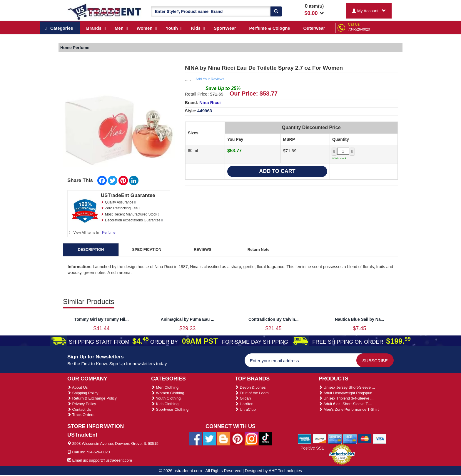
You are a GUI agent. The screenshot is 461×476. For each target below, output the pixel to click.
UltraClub (245, 409)
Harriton (244, 404)
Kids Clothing (165, 404)
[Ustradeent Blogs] (223, 439)
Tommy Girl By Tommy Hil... (102, 319)
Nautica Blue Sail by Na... (359, 319)
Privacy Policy (82, 404)
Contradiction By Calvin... (273, 319)
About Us (77, 387)
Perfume (109, 233)
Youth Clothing (166, 398)
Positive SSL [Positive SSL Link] (312, 448)
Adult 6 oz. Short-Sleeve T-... (345, 404)
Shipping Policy (83, 393)
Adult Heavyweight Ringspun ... (348, 393)
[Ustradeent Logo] (105, 11)
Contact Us (79, 409)
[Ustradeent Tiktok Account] (266, 439)
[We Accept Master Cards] (365, 438)
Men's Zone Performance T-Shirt (349, 409)
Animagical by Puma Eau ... (188, 319)
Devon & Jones (250, 387)
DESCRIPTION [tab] (91, 249)
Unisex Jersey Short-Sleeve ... (347, 387)
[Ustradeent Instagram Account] (252, 439)
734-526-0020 (359, 29)
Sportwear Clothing (170, 409)
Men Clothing (165, 387)
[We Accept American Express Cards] (305, 438)
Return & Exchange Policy (92, 398)
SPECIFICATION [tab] (147, 249)
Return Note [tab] (258, 249)
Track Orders (81, 415)
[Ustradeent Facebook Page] (195, 439)
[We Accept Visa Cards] (380, 438)
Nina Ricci (210, 102)
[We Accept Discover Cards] (320, 438)
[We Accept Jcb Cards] (350, 438)
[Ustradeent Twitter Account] (209, 439)
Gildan (243, 398)
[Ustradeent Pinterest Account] (238, 439)
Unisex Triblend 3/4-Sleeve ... (346, 398)
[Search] (276, 11)
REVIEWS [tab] (203, 249)
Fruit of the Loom (252, 393)
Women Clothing (168, 393)
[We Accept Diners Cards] (335, 438)
